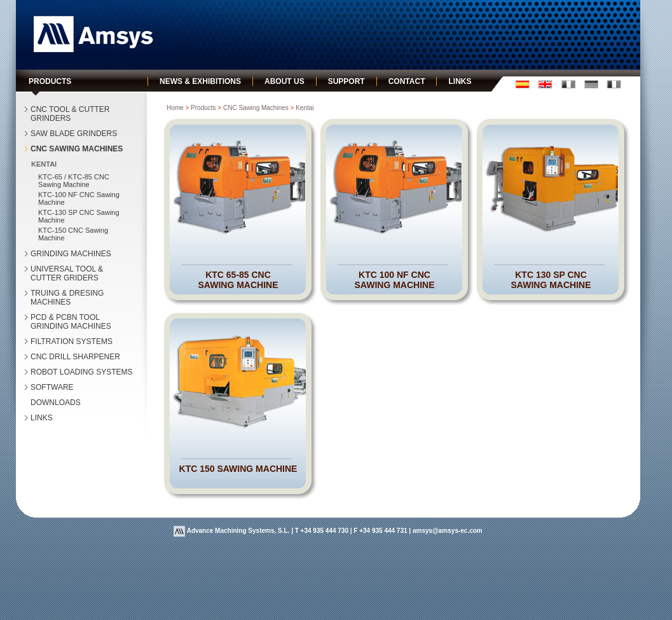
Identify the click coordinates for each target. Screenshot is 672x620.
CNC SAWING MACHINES (77, 149)
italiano (614, 84)
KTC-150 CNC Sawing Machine (73, 234)
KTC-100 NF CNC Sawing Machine (79, 198)
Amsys (93, 34)
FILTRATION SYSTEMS (72, 341)
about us (285, 81)
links (460, 81)
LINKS (42, 418)
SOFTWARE (52, 387)
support (346, 81)
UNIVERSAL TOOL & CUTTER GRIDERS (67, 273)
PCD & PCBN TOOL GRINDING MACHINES (71, 322)
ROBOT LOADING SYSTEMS (81, 372)
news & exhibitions (200, 81)
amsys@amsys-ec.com (448, 531)
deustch (591, 84)
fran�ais (568, 84)
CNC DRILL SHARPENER (75, 357)
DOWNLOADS (56, 403)
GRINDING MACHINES (71, 254)
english (545, 84)
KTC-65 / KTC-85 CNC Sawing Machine (74, 181)
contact (407, 81)
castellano (522, 84)
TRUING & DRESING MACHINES (67, 298)
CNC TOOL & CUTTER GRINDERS (70, 114)
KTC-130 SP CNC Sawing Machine (79, 216)
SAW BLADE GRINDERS (74, 134)
